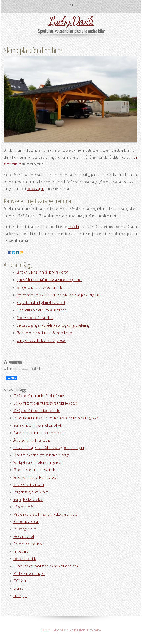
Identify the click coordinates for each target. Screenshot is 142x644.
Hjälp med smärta (24, 507)
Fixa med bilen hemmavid (29, 544)
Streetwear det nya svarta (29, 484)
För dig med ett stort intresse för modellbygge (45, 333)
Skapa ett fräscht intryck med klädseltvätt (41, 302)
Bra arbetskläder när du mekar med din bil (42, 310)
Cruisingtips (20, 596)
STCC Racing (21, 581)
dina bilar (73, 227)
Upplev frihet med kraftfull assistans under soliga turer (49, 280)
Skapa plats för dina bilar (28, 499)
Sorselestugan (35, 189)
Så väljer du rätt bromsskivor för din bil (40, 287)
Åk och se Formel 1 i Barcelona (35, 318)
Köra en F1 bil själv (25, 559)
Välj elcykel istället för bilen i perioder (35, 477)
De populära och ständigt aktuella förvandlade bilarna (46, 566)
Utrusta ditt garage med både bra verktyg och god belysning (53, 325)
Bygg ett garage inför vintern (31, 492)
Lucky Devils (71, 21)
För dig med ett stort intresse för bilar (36, 470)
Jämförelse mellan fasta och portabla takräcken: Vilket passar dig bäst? (59, 295)
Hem (71, 5)
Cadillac (18, 588)
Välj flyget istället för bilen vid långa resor (41, 340)
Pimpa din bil (21, 551)
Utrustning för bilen (25, 529)
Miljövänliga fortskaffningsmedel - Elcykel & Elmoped (45, 514)
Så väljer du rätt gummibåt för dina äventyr (42, 272)
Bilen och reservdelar (26, 521)
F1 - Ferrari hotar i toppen (29, 573)
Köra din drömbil (24, 536)
